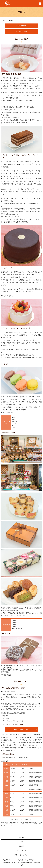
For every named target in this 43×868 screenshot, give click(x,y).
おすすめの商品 (21, 26)
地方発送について (21, 32)
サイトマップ (21, 851)
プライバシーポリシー (21, 855)
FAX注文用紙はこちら (22, 729)
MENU (21, 846)
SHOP (21, 842)
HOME (3, 20)
